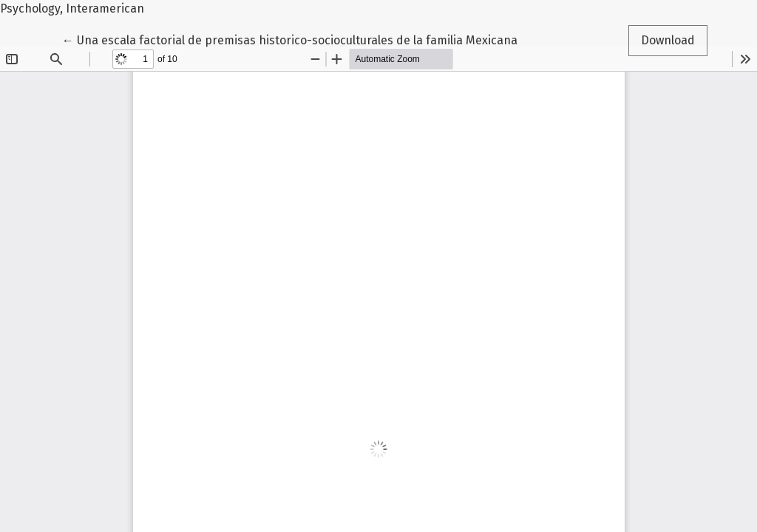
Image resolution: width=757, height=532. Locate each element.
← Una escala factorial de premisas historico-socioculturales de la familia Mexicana (290, 39)
